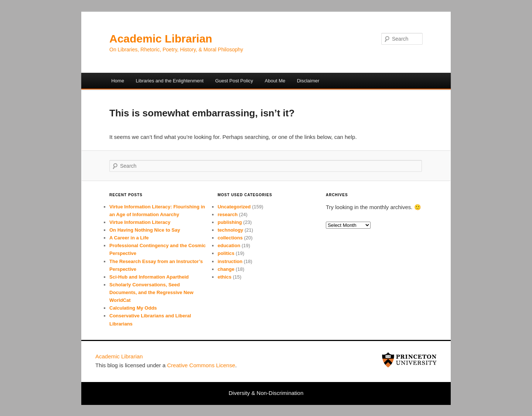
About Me (275, 81)
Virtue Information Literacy (140, 222)
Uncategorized (234, 207)
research (228, 214)
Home (118, 81)
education (229, 245)
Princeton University (409, 360)
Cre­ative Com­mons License (201, 365)
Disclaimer (308, 81)
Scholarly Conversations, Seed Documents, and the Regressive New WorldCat (151, 292)
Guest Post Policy (234, 81)
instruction (230, 261)
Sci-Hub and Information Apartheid (149, 277)
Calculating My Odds (133, 308)
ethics (225, 277)
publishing (230, 222)
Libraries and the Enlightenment (170, 81)
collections (230, 238)
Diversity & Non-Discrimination (266, 393)
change (226, 269)
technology (230, 230)
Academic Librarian (161, 39)
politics (226, 253)
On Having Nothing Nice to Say (145, 230)
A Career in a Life (129, 238)
